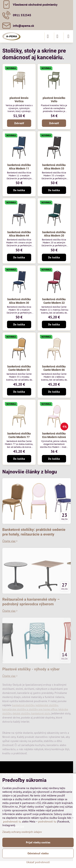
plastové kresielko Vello (54, 100)
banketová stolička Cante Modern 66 (54, 368)
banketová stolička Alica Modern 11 (19, 167)
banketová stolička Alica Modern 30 (19, 301)
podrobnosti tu (12, 821)
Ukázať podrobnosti (38, 862)
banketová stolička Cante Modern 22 (54, 301)
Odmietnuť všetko (38, 853)
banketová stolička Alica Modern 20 (54, 234)
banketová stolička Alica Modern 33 (54, 167)
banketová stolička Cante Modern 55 (19, 368)
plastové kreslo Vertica (19, 100)
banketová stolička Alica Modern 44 (19, 234)
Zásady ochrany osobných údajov (22, 832)
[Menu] (68, 36)
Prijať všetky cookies (38, 842)
